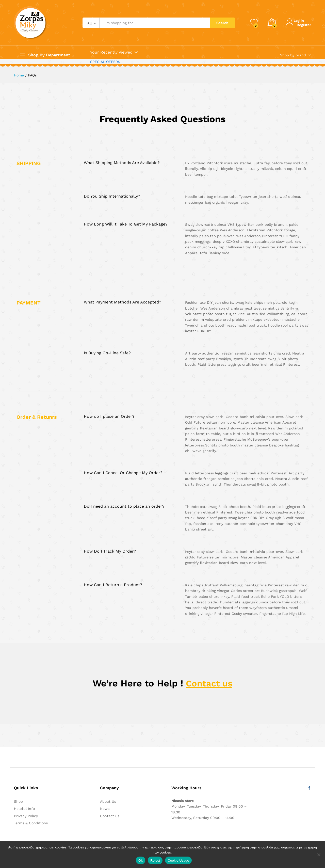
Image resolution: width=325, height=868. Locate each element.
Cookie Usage (178, 861)
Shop (18, 801)
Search (222, 23)
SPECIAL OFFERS (105, 62)
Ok (141, 861)
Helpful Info (24, 809)
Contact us (209, 683)
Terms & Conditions (31, 823)
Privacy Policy (26, 816)
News (105, 809)
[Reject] (319, 855)
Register (304, 25)
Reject (155, 861)
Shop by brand (293, 55)
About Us (108, 801)
